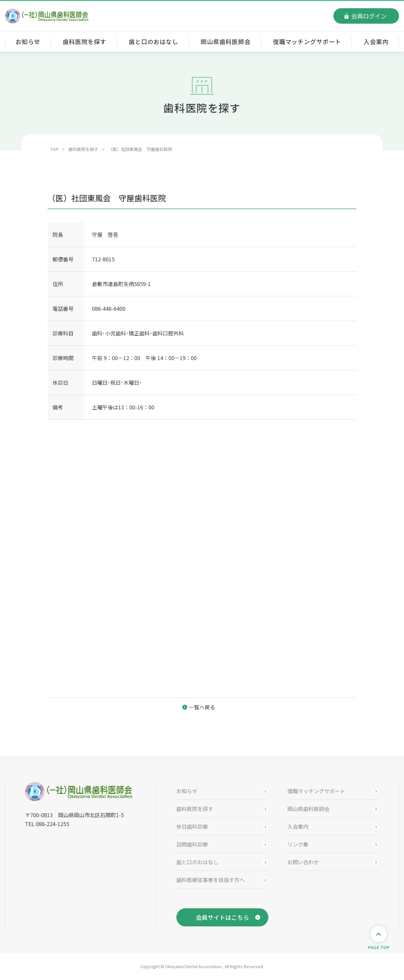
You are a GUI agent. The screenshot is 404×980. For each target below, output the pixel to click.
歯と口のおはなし (154, 41)
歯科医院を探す (84, 41)
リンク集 (298, 844)
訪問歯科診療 (192, 844)
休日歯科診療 (192, 826)
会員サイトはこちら (222, 917)
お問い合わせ (303, 862)
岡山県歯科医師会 (225, 41)
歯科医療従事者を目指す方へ (211, 880)
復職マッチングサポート (307, 41)
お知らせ (28, 41)
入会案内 (376, 41)
